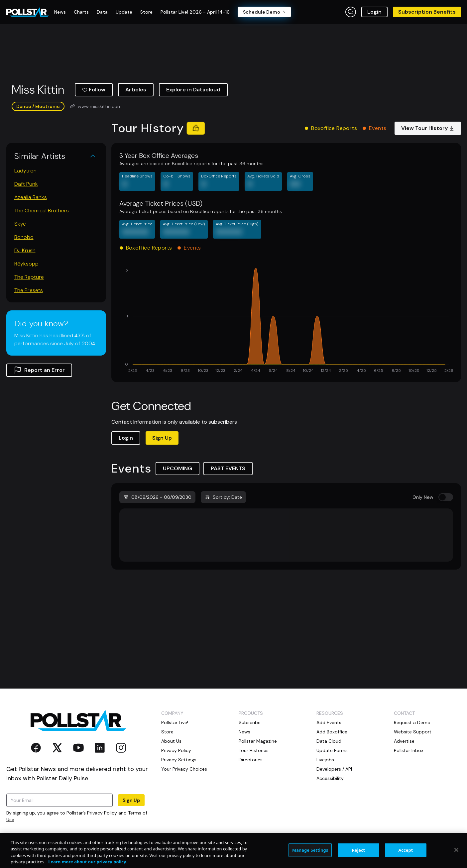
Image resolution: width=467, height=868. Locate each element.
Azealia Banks (31, 197)
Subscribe (250, 722)
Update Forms (332, 750)
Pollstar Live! (175, 722)
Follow (94, 90)
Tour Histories (254, 750)
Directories (251, 760)
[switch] (446, 497)
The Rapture (29, 277)
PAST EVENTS (228, 468)
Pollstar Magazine (258, 741)
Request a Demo (412, 722)
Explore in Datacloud (193, 90)
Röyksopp (26, 264)
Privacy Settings (179, 760)
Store (167, 732)
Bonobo (24, 237)
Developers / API (334, 769)
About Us (171, 741)
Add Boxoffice (332, 732)
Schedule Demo (264, 12)
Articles (136, 90)
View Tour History (428, 128)
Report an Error (39, 370)
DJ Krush (25, 250)
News (244, 732)
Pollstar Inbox (409, 750)
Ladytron (25, 171)
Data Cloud (329, 741)
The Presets (29, 290)
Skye (20, 224)
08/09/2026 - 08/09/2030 (157, 497)
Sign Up (162, 438)
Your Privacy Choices (184, 769)
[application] (286, 321)
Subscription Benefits (427, 12)
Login (374, 12)
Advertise (404, 741)
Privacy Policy (102, 813)
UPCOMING (177, 468)
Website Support (413, 732)
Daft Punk (26, 184)
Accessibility (330, 778)
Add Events (329, 722)
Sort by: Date (223, 497)
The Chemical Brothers (42, 211)
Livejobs (325, 760)
